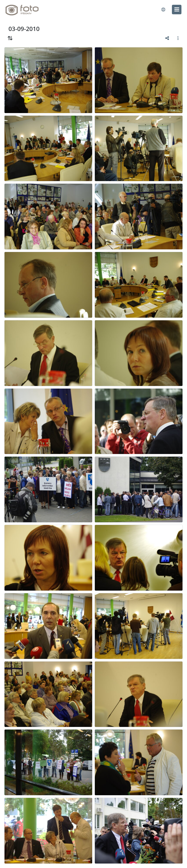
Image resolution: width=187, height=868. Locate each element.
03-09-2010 (24, 29)
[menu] (177, 10)
